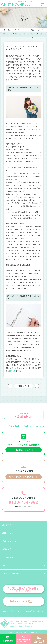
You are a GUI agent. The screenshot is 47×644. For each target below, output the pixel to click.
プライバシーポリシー (17, 611)
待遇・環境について (11, 541)
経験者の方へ (8, 549)
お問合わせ (12, 371)
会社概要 (5, 611)
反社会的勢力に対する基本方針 (34, 611)
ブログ (5, 565)
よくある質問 (8, 557)
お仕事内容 (7, 525)
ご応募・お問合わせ (11, 574)
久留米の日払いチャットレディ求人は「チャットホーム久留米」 (11, 34)
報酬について (8, 533)
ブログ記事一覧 (24, 386)
